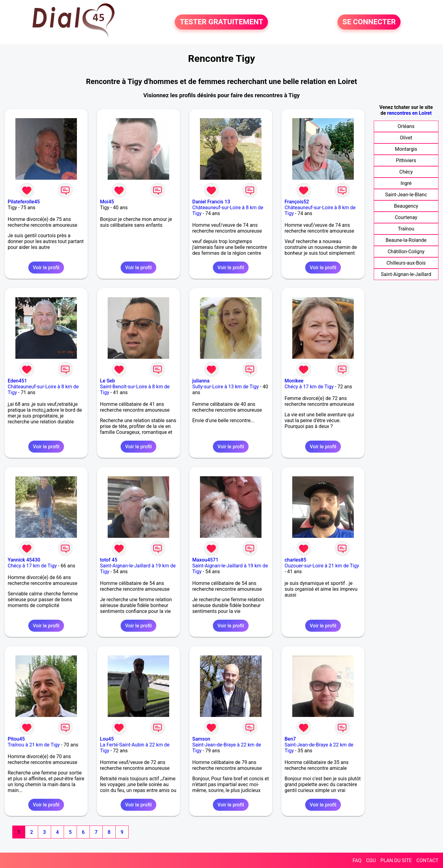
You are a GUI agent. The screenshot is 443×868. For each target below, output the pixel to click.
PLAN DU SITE (396, 860)
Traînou (406, 229)
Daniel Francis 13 (211, 202)
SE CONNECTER (369, 22)
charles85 (295, 560)
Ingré (406, 183)
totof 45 (109, 560)
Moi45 (107, 202)
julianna (201, 381)
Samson (201, 739)
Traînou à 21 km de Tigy (34, 745)
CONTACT (427, 860)
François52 (297, 202)
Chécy (406, 172)
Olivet (406, 138)
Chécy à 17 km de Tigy (309, 387)
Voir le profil (46, 268)
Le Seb (107, 381)
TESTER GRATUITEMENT (221, 22)
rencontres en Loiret (409, 113)
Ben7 (290, 739)
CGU (371, 860)
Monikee (294, 381)
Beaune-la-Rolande (406, 240)
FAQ (357, 860)
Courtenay (406, 217)
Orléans (406, 126)
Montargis (406, 149)
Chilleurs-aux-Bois (406, 263)
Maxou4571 (205, 560)
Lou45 (107, 739)
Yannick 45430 (24, 560)
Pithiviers (406, 160)
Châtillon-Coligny (406, 252)
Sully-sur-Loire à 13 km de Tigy (225, 387)
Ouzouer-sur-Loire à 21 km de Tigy (322, 566)
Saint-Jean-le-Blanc (406, 195)
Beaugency (406, 206)
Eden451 (17, 381)
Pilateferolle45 (24, 202)
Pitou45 (16, 739)
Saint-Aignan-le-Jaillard (406, 274)
